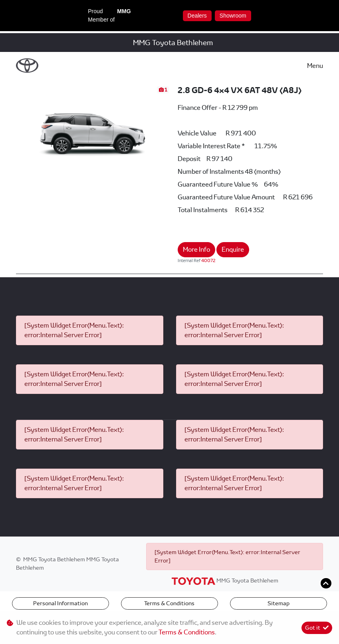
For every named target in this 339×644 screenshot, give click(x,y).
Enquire (233, 249)
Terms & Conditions (169, 603)
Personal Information (60, 603)
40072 (208, 260)
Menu (315, 66)
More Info (196, 249)
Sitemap (279, 603)
